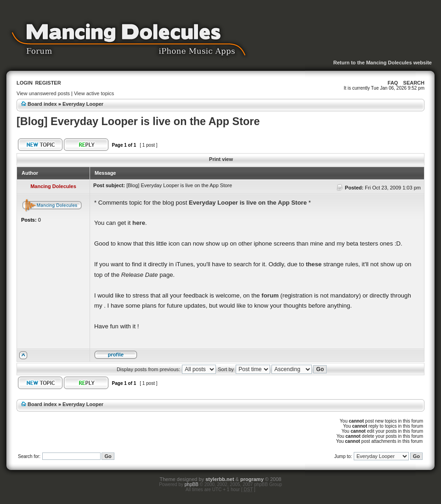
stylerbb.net (220, 479)
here (139, 223)
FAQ (393, 83)
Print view (221, 159)
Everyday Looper (83, 104)
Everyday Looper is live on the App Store (248, 203)
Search (414, 83)
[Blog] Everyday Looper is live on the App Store (138, 121)
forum (270, 295)
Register (48, 83)
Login (25, 83)
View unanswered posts (43, 93)
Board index (42, 104)
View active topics (94, 93)
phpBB (192, 484)
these (314, 264)
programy (252, 479)
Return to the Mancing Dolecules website (382, 63)
